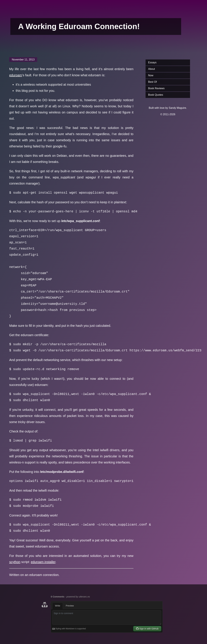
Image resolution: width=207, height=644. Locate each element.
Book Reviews (156, 88)
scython (15, 562)
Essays (152, 62)
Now (151, 75)
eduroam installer (43, 562)
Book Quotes (156, 95)
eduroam (16, 75)
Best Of (152, 82)
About (152, 69)
